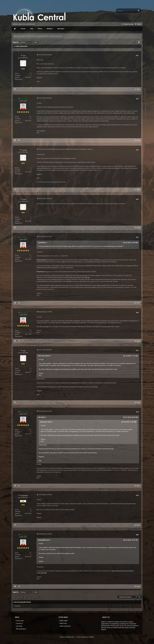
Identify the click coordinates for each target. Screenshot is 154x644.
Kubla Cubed (30, 36)
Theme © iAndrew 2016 (68, 637)
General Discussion (42, 36)
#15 (137, 237)
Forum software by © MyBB (85, 637)
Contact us (19, 623)
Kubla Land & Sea (64, 626)
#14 (137, 199)
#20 (137, 535)
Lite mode (18, 626)
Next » (36, 42)
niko (24, 56)
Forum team (19, 621)
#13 (137, 150)
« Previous (23, 42)
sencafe (24, 150)
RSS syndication (20, 629)
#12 (137, 99)
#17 (137, 350)
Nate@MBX (24, 496)
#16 (137, 312)
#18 (137, 412)
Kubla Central (20, 36)
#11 (137, 55)
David (24, 199)
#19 (137, 495)
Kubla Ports (62, 623)
